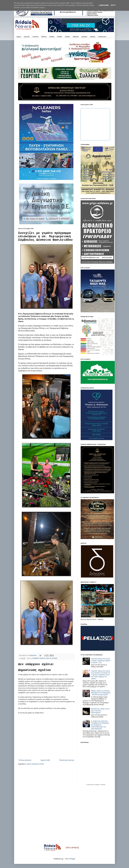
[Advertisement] (64, 817)
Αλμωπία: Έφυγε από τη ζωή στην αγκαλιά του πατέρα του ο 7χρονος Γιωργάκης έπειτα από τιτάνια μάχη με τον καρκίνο (101, 675)
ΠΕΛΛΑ (48, 658)
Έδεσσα (44, 37)
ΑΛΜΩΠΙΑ (36, 658)
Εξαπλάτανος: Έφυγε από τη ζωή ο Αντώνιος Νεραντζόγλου (100, 711)
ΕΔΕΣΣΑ (43, 658)
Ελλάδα (60, 37)
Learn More (104, 5)
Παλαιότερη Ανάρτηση (67, 760)
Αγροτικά (84, 37)
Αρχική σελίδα (45, 760)
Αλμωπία (27, 37)
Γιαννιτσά (35, 37)
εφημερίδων (98, 785)
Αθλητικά (76, 37)
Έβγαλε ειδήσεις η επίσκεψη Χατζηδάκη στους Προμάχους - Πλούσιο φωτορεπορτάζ (101, 693)
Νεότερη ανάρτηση (25, 760)
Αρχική (19, 37)
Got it (113, 5)
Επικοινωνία (102, 37)
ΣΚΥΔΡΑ (55, 658)
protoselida (103, 785)
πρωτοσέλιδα (90, 785)
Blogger (73, 859)
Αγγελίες (93, 37)
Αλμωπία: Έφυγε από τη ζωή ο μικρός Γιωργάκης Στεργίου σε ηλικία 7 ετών (101, 661)
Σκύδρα (52, 37)
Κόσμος (67, 37)
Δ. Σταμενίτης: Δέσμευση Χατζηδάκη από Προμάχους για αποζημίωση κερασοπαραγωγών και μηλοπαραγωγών (100, 725)
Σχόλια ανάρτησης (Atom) (35, 764)
